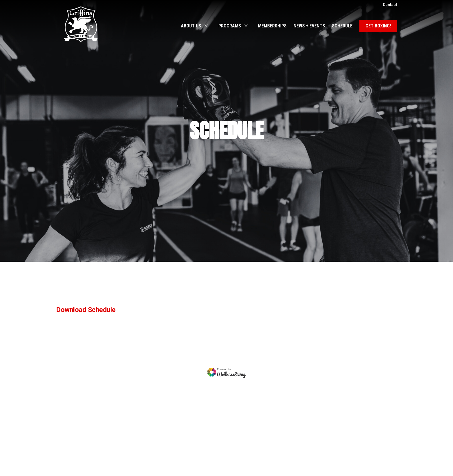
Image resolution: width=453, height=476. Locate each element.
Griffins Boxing (81, 25)
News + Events (309, 26)
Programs (230, 26)
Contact (390, 5)
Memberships (272, 26)
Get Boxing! (378, 26)
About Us (191, 26)
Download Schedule (86, 310)
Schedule (342, 26)
